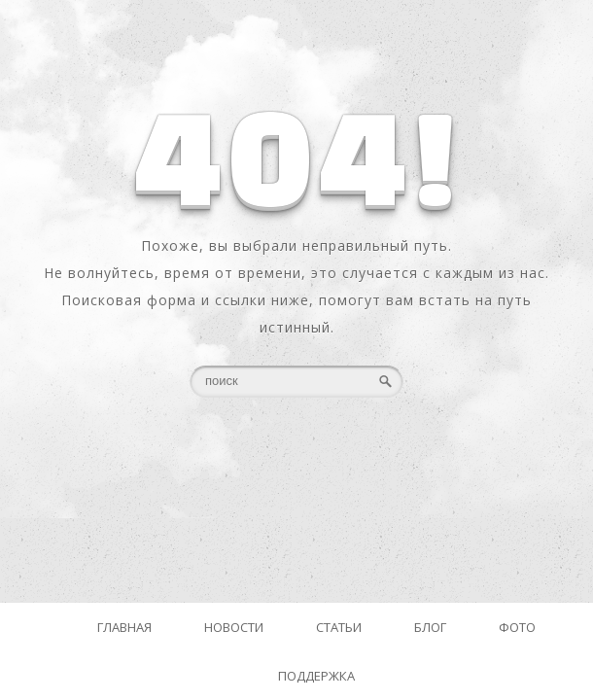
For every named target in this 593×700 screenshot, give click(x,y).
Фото (517, 627)
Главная (124, 627)
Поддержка (316, 676)
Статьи (339, 627)
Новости (234, 627)
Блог (430, 627)
